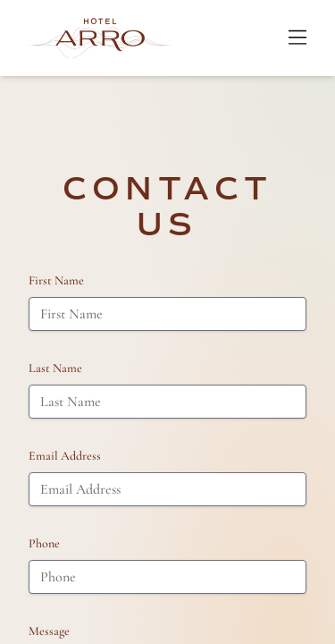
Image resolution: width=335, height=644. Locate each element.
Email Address (65, 456)
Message (49, 631)
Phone (44, 543)
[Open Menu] (297, 38)
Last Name (55, 368)
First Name (56, 280)
